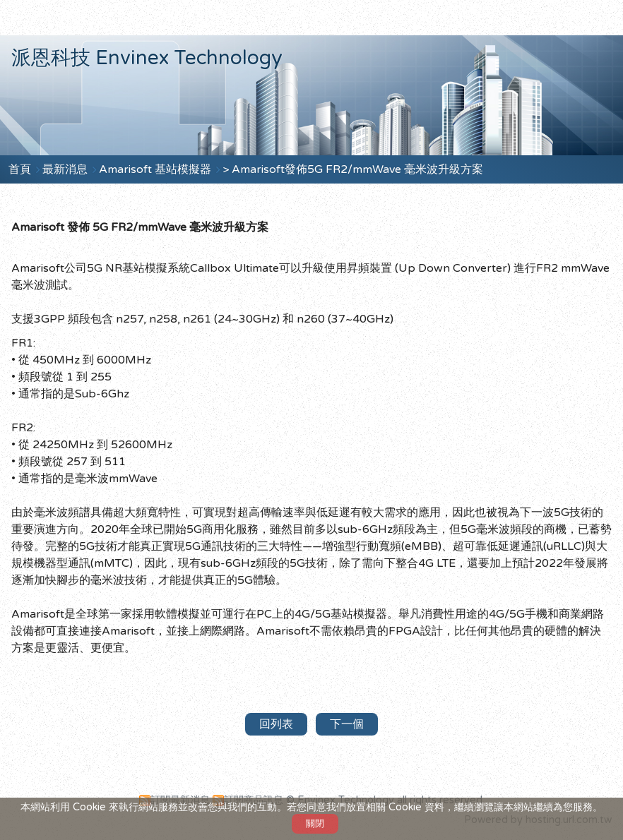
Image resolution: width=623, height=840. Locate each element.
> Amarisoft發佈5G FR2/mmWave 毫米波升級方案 (353, 169)
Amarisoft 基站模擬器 (156, 169)
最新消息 (66, 169)
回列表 (276, 724)
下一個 (347, 724)
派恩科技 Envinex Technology (147, 58)
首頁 (20, 169)
